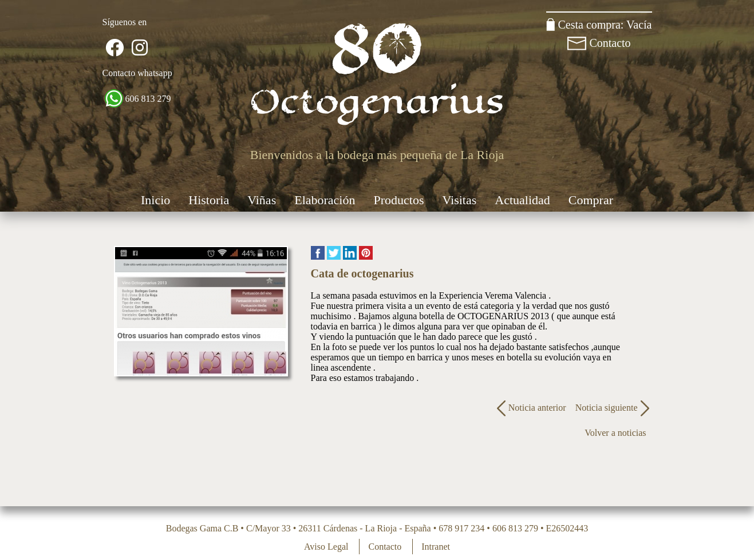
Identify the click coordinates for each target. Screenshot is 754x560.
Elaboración (325, 200)
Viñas (262, 200)
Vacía (639, 25)
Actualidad (522, 200)
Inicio (155, 200)
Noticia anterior (530, 408)
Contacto (610, 43)
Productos (399, 200)
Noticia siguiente (614, 408)
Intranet (436, 547)
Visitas (460, 200)
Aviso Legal (326, 547)
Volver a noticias (615, 433)
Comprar (591, 200)
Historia (209, 200)
